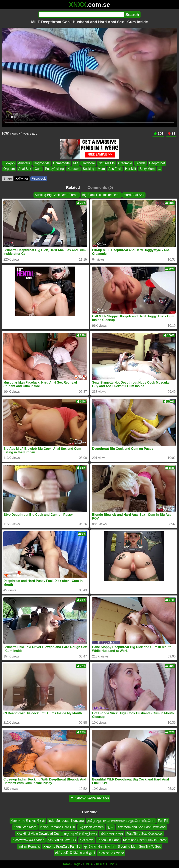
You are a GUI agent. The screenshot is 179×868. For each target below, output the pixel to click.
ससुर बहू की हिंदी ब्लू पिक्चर (80, 834)
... (160, 169)
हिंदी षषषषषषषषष (112, 834)
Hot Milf (131, 169)
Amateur (24, 163)
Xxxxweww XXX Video (28, 840)
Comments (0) (100, 187)
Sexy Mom (147, 169)
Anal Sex (25, 169)
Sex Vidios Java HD (62, 840)
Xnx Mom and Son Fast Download (141, 827)
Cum (38, 169)
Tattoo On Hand (108, 840)
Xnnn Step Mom (25, 827)
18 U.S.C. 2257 (106, 864)
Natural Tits (107, 163)
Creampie (125, 163)
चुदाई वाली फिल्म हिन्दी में (99, 847)
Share (8, 179)
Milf (76, 163)
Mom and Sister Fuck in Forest (145, 840)
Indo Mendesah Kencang (66, 821)
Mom (101, 169)
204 (158, 133)
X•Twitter (22, 179)
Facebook (39, 179)
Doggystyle (42, 163)
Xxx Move (87, 840)
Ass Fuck (115, 169)
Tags (77, 864)
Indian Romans (29, 847)
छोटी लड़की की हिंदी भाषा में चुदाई (75, 853)
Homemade (61, 163)
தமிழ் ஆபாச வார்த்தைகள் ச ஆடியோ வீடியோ (121, 821)
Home (66, 864)
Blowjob (9, 163)
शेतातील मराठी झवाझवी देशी (28, 821)
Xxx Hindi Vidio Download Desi (38, 834)
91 (171, 133)
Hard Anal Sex (134, 195)
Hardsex (73, 169)
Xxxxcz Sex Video (111, 853)
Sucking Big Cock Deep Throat (57, 195)
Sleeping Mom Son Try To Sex (139, 847)
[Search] (81, 15)
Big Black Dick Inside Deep (101, 195)
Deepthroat (157, 163)
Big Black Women (91, 827)
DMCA (88, 864)
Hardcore (88, 163)
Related (73, 187)
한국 (110, 827)
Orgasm (9, 169)
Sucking (89, 169)
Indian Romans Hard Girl (57, 827)
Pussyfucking (54, 169)
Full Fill (163, 821)
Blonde (141, 163)
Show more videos (90, 798)
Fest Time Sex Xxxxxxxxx (144, 834)
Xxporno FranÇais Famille (62, 847)
